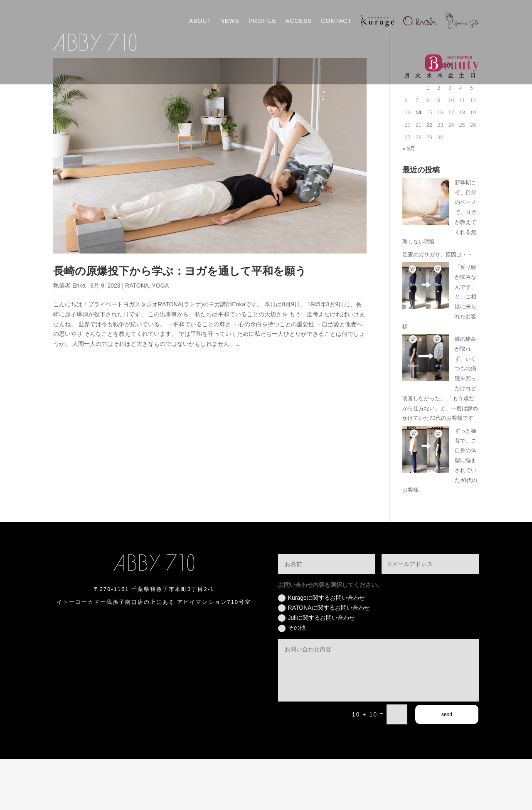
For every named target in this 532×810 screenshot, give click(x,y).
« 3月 (409, 199)
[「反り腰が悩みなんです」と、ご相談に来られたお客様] (426, 338)
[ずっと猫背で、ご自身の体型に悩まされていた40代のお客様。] (426, 502)
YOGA (160, 336)
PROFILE (262, 21)
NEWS (230, 21)
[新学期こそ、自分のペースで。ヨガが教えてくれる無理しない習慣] (426, 254)
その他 (292, 679)
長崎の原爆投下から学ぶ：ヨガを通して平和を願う (180, 322)
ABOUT (200, 21)
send (447, 765)
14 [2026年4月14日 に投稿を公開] (418, 163)
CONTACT (336, 21)
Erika (79, 336)
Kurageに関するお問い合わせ (321, 649)
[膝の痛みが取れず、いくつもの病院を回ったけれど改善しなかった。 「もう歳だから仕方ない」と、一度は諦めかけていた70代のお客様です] (426, 410)
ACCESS (299, 21)
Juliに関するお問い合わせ (316, 669)
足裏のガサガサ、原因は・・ (437, 305)
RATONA (137, 336)
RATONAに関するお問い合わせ (324, 659)
